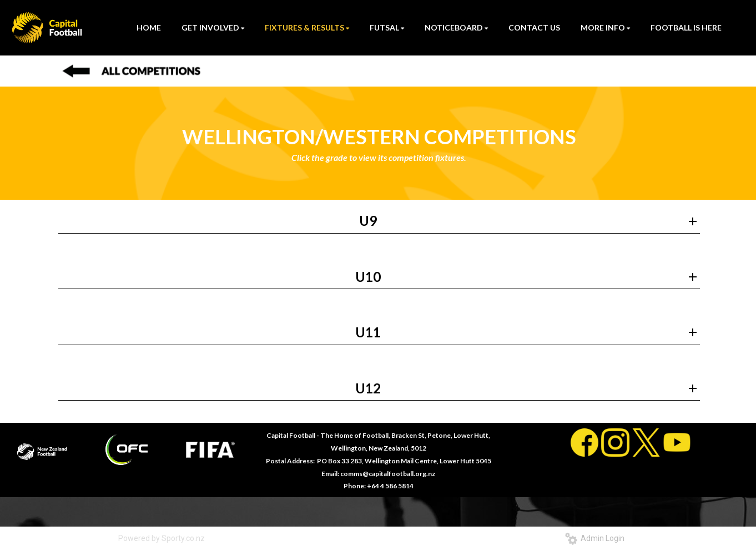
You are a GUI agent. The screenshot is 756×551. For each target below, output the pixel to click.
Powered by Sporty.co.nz (162, 538)
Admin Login (595, 538)
